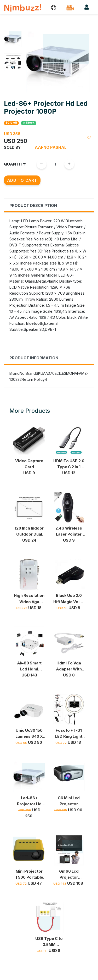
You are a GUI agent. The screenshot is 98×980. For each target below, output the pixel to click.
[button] (54, 7)
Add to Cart (22, 180)
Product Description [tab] (33, 205)
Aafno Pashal (51, 147)
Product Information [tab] (34, 358)
